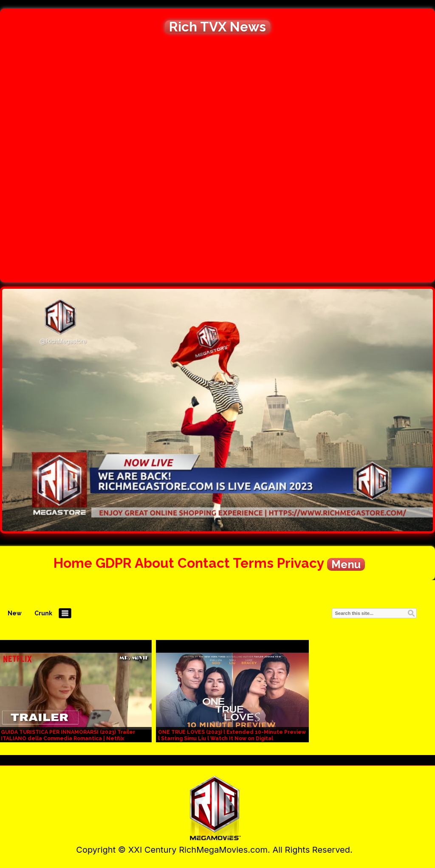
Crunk (43, 613)
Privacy (300, 563)
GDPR (114, 563)
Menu (346, 564)
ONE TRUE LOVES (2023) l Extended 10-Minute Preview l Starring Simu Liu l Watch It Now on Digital (232, 735)
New (15, 613)
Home (73, 563)
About (154, 563)
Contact (204, 563)
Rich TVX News (217, 27)
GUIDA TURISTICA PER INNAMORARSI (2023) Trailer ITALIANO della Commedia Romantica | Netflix (68, 735)
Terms (253, 563)
